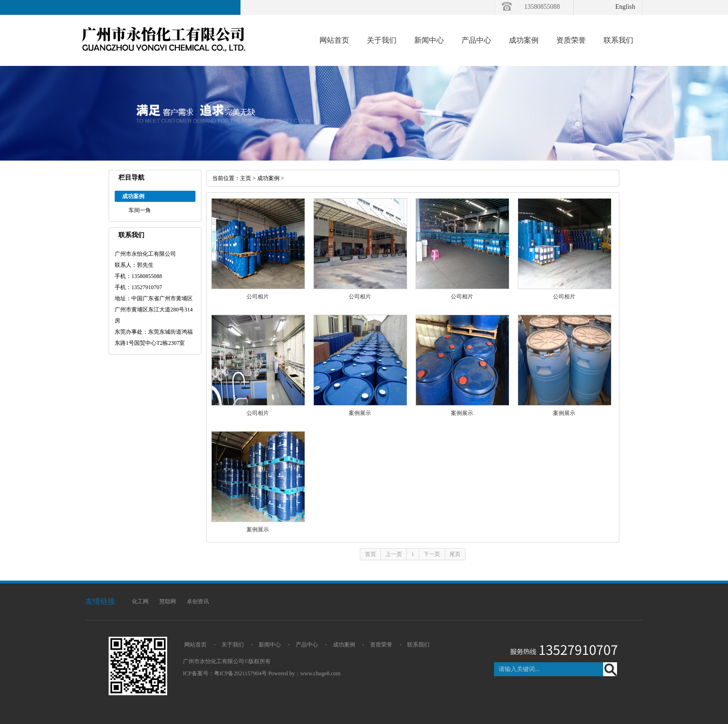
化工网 (140, 601)
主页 (246, 178)
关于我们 (382, 40)
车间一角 (140, 210)
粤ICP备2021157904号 (240, 673)
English (625, 7)
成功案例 (524, 40)
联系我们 (618, 40)
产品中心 (476, 40)
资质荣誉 (571, 40)
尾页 (455, 554)
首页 (370, 554)
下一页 (432, 554)
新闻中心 (429, 40)
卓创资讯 (198, 601)
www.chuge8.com (321, 673)
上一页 (394, 554)
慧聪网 (168, 601)
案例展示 (360, 413)
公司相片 (258, 297)
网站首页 (334, 40)
